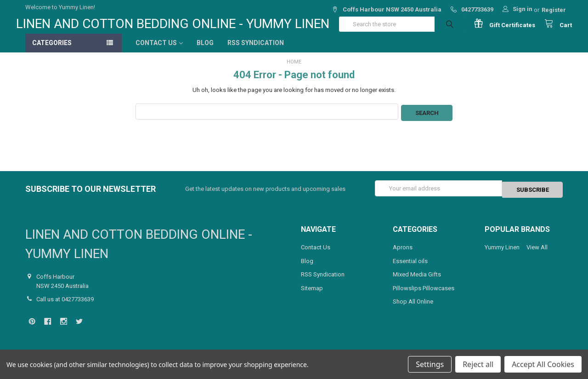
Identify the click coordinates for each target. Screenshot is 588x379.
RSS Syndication (256, 52)
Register (554, 10)
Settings (430, 364)
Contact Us (159, 52)
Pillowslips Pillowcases (424, 294)
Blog (205, 52)
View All (537, 253)
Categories (52, 52)
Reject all (478, 364)
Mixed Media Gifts (417, 280)
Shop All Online (413, 307)
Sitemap (312, 294)
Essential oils (410, 267)
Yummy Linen (502, 253)
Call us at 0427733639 (65, 305)
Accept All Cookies (543, 364)
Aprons (403, 253)
